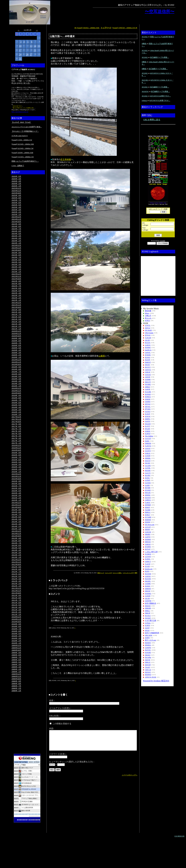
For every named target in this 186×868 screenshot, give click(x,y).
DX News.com (150, 525)
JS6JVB (147, 660)
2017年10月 (16, 435)
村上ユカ (148, 318)
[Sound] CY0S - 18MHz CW (22, 140)
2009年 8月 (16, 682)
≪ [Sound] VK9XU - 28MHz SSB (87, 28)
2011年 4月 (16, 631)
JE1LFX (148, 343)
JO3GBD (148, 653)
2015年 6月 (16, 506)
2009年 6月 (16, 687)
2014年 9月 (16, 528)
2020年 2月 (16, 365)
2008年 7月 (16, 714)
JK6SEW (145, 91)
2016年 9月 (16, 468)
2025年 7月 (16, 202)
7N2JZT (148, 667)
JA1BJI (147, 485)
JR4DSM (148, 520)
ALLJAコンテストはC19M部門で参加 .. (27, 127)
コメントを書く (117, 573)
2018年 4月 (16, 420)
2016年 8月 (16, 471)
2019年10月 (16, 375)
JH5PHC (148, 495)
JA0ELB (148, 544)
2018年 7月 (16, 413)
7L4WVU (148, 446)
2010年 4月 (16, 662)
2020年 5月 (16, 357)
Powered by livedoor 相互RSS (156, 681)
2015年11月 (16, 493)
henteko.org (149, 569)
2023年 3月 (16, 272)
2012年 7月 (16, 594)
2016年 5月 (16, 478)
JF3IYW (148, 416)
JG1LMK (148, 392)
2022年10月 (16, 285)
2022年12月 (16, 280)
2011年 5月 (16, 629)
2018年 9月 (16, 408)
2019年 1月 (16, 398)
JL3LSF (147, 414)
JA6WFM (148, 601)
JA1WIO (148, 483)
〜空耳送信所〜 (160, 12)
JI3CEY (147, 365)
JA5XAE (148, 375)
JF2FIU (147, 478)
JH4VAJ (148, 328)
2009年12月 (16, 672)
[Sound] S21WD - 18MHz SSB (23, 144)
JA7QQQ (148, 557)
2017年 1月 (16, 458)
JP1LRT (147, 429)
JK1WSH (148, 574)
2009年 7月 (16, 684)
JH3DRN (148, 539)
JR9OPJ (147, 530)
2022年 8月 (16, 290)
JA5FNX (148, 576)
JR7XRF (148, 488)
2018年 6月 (16, 415)
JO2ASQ (148, 424)
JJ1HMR (148, 380)
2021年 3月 (16, 332)
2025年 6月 (16, 204)
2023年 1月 (16, 277)
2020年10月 (16, 345)
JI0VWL (148, 407)
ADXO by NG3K (151, 677)
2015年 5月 (16, 508)
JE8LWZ (148, 606)
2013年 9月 (16, 558)
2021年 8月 (16, 320)
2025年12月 (16, 189)
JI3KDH (148, 399)
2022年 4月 (16, 300)
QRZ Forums (149, 333)
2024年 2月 (16, 244)
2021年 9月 (16, 317)
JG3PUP (148, 434)
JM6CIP (148, 613)
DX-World (148, 330)
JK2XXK (148, 579)
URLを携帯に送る (152, 120)
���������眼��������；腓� (30, 843)
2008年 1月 (16, 719)
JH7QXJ (148, 404)
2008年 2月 (16, 717)
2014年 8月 (16, 531)
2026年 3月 (16, 181)
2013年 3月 (16, 574)
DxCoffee (148, 657)
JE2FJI (147, 571)
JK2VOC (148, 650)
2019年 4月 (16, 390)
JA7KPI (147, 480)
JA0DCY (148, 562)
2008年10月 (16, 707)
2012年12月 (16, 581)
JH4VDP (148, 665)
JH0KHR (148, 608)
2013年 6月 (16, 566)
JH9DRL (148, 458)
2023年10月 (16, 254)
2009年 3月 (16, 694)
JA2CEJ (147, 421)
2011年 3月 (16, 634)
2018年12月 (16, 400)
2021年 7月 (16, 322)
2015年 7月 (16, 503)
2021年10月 (16, 315)
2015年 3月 (16, 513)
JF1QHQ (148, 490)
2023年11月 (16, 252)
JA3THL (148, 468)
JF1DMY (148, 547)
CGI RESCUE (179, 865)
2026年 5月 (16, 176)
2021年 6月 (16, 325)
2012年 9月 (16, 589)
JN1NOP (148, 618)
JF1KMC (148, 355)
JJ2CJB (147, 340)
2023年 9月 (16, 257)
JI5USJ (147, 630)
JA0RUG (148, 500)
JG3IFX (147, 625)
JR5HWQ (148, 675)
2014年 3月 (16, 543)
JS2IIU (147, 441)
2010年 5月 (16, 659)
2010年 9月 (16, 649)
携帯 (136, 573)
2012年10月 (16, 586)
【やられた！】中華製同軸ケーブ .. (25, 131)
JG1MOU (148, 554)
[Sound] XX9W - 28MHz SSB (22, 153)
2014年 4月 (16, 541)
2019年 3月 (16, 393)
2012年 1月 (16, 609)
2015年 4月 (16, 511)
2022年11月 (16, 282)
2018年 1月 (16, 428)
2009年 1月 (16, 699)
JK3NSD (148, 394)
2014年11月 (16, 523)
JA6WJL (148, 353)
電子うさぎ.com (150, 640)
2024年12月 (16, 219)
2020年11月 (16, 342)
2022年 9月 (16, 287)
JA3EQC (148, 345)
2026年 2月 (16, 184)
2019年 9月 (16, 378)
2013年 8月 (16, 561)
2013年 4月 (16, 571)
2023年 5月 (16, 267)
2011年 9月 (16, 619)
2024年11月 (16, 222)
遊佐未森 (148, 311)
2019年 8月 (16, 380)
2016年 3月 (16, 483)
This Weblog (149, 436)
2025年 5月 (16, 207)
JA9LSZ (148, 372)
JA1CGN (148, 438)
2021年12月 (16, 310)
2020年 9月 (16, 347)
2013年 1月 (16, 579)
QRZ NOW (149, 635)
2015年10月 (16, 496)
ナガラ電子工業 (150, 621)
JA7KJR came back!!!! (20, 136)
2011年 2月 (16, 636)
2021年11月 (16, 312)
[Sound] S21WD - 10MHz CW (22, 148)
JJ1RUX (148, 453)
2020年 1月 (16, 367)
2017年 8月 (16, 440)
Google (163, 241)
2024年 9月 (16, 227)
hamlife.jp (148, 350)
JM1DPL (148, 581)
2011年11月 (16, 614)
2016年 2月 (16, 486)
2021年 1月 (16, 337)
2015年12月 (16, 491)
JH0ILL (147, 611)
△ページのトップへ (130, 775)
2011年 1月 (16, 639)
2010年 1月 (16, 669)
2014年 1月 (16, 548)
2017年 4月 (16, 450)
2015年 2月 (16, 516)
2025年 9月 (16, 197)
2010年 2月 (16, 667)
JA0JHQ (148, 402)
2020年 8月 (16, 350)
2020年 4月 (16, 360)
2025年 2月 (16, 214)
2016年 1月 (16, 488)
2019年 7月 (16, 383)
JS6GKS (148, 655)
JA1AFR (148, 466)
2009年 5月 (16, 689)
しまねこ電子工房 (151, 552)
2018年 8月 (16, 410)
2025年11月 (16, 192)
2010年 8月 (16, 651)
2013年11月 (16, 553)
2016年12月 (16, 460)
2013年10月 (16, 556)
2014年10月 (16, 526)
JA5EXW (148, 532)
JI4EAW (148, 591)
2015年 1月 (16, 518)
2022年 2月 (16, 305)
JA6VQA (148, 370)
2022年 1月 (16, 307)
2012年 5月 (16, 599)
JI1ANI (147, 566)
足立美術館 (66, 159)
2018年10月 (16, 405)
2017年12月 (16, 430)
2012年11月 (16, 584)
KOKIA (147, 321)
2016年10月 (16, 465)
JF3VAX (148, 335)
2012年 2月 (16, 606)
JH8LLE (148, 662)
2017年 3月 (16, 453)
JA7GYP (148, 527)
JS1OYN (148, 498)
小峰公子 (148, 316)
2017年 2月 (16, 455)
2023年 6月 (16, 264)
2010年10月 (16, 646)
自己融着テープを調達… (160, 57)
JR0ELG (148, 512)
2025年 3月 (16, 212)
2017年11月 (16, 433)
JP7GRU (148, 409)
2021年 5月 (16, 327)
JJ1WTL (148, 325)
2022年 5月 (16, 297)
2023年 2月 (16, 274)
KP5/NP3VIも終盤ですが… (160, 96)
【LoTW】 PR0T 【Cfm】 (21, 122)
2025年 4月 (16, 209)
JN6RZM (148, 443)
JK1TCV (148, 367)
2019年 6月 (16, 385)
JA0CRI (147, 377)
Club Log (148, 670)
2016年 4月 (16, 481)
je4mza (145, 100)
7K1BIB (148, 510)
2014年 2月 (16, 546)
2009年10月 (16, 677)
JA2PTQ (148, 537)
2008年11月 (16, 704)
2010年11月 (16, 644)
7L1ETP (148, 564)
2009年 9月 (16, 679)
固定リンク (101, 573)
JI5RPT (147, 638)
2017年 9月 (16, 438)
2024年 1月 (16, 247)
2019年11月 (16, 372)
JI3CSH (147, 463)
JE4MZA (148, 397)
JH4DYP (148, 362)
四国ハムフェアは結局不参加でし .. (25, 161)
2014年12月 (16, 521)
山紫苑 (102, 356)
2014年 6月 (16, 536)
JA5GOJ (148, 448)
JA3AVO (148, 451)
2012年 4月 (16, 601)
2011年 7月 (16, 624)
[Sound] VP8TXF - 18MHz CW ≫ (125, 28)
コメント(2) (108, 573)
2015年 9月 (16, 498)
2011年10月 (16, 616)
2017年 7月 (16, 443)
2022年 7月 (16, 292)
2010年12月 (16, 641)
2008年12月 (16, 702)
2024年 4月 (16, 239)
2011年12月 (16, 611)
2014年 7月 (16, 533)
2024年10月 (16, 224)
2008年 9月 (16, 709)
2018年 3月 (16, 423)
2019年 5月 (16, 388)
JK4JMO (148, 347)
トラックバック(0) (128, 573)
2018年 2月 (16, 425)
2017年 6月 (16, 445)
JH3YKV (148, 672)
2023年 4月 (16, 269)
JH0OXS (148, 542)
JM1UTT (148, 382)
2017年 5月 (16, 448)
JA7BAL (148, 623)
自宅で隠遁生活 (150, 603)
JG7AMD (148, 517)
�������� (34, 845)
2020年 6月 (16, 355)
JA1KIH (148, 456)
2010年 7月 (16, 654)
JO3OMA (148, 594)
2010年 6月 (16, 656)
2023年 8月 (16, 259)
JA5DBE (148, 584)
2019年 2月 (16, 395)
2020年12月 (16, 340)
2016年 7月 (16, 473)
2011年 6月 (16, 626)
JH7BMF (148, 505)
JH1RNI (148, 522)
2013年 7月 (16, 563)
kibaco (147, 313)
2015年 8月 (16, 501)
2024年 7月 (16, 232)
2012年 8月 (16, 591)
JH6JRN (148, 534)
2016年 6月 (16, 476)
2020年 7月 (16, 352)
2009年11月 (16, 674)
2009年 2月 (16, 697)
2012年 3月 (16, 604)
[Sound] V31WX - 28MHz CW (23, 157)
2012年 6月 (16, 596)
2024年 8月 (16, 229)
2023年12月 (16, 249)
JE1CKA (148, 616)
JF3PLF (147, 515)
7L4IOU (148, 503)
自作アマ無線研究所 (152, 633)
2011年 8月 (16, 621)
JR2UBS (145, 80)
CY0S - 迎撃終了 (18, 166)
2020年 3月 (16, 362)
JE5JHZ (145, 37)
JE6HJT (147, 507)
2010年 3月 (16, 664)
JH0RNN (148, 589)
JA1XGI (148, 412)
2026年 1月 (16, 187)
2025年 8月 (16, 199)
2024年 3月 (16, 242)
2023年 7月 (16, 262)
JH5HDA (148, 645)
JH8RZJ (147, 387)
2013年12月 (16, 551)
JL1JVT (147, 426)
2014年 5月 (16, 538)
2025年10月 (16, 194)
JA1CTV (148, 473)
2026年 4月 (16, 179)
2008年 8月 (16, 712)
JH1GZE (148, 493)
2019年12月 (16, 370)
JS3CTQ (148, 461)
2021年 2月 (16, 335)
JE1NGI (147, 357)
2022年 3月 (16, 302)
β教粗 (144, 44)
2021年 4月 (16, 330)
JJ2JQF (147, 628)
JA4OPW (148, 648)
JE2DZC (148, 586)
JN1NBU (148, 384)
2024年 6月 (16, 234)
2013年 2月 (16, 576)
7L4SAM (148, 338)
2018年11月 (16, 403)
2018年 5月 (16, 418)
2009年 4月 (16, 692)
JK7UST (148, 549)
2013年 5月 (16, 569)
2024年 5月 (16, 237)
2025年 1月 (16, 217)
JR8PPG (148, 419)
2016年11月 (16, 463)
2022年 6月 (16, 295)
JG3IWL (148, 559)
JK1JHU (148, 475)
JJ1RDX (148, 431)
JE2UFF (148, 360)
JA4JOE (148, 389)
